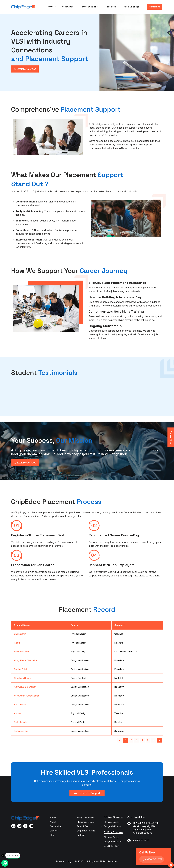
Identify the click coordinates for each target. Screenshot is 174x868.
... (153, 740)
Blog (52, 835)
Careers (54, 831)
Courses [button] (51, 6)
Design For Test (111, 846)
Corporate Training (86, 831)
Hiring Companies (85, 818)
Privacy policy (63, 861)
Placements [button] (69, 7)
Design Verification (113, 826)
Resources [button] (112, 7)
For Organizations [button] (91, 7)
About (53, 822)
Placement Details (86, 822)
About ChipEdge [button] (133, 7)
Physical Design (112, 822)
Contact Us (155, 7)
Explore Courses (25, 69)
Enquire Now (171, 437)
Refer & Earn (83, 826)
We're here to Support (87, 793)
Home (53, 818)
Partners (81, 835)
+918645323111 (141, 840)
